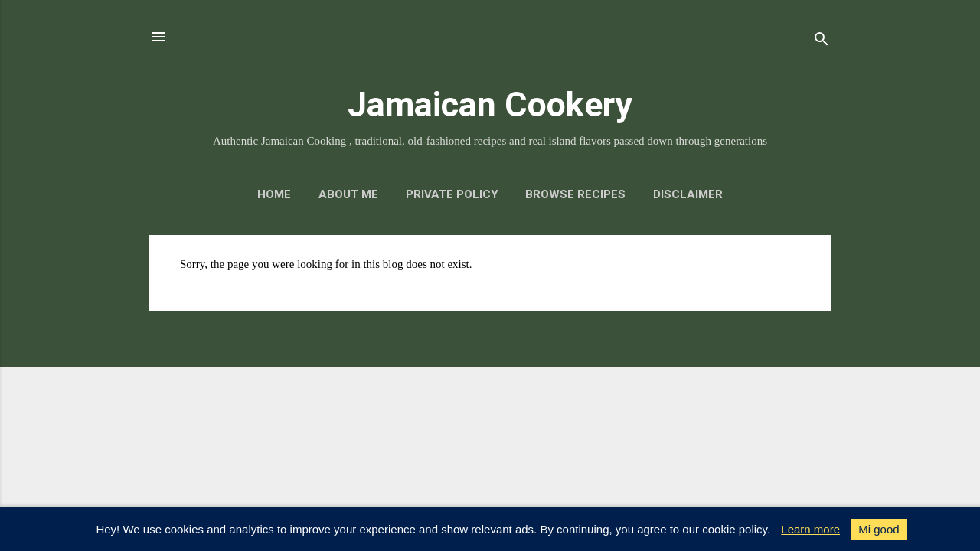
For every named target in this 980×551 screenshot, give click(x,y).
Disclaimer (688, 194)
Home (274, 194)
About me (348, 194)
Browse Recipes (575, 194)
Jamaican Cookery (490, 104)
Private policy (452, 194)
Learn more (810, 529)
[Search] (822, 42)
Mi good (879, 529)
